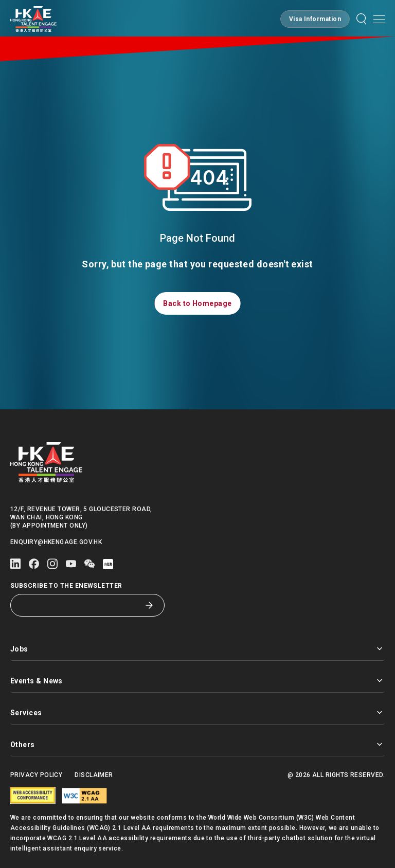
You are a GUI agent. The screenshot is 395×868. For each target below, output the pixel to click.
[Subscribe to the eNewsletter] (80, 605)
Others (197, 744)
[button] (315, 19)
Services (197, 712)
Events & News (197, 681)
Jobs (197, 649)
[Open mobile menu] (379, 19)
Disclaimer (94, 775)
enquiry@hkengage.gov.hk (56, 542)
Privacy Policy (36, 775)
